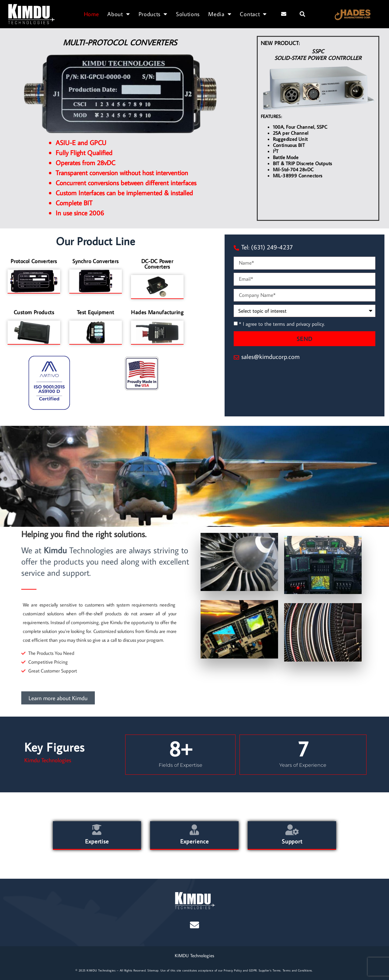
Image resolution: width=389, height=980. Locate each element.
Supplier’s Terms (270, 970)
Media (220, 14)
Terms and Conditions (297, 970)
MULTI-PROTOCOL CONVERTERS (120, 42)
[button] (302, 14)
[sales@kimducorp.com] (236, 357)
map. (156, 970)
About (119, 14)
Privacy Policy (233, 970)
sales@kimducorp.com (270, 356)
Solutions (188, 14)
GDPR (253, 970)
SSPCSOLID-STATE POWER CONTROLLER (318, 55)
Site (150, 970)
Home (91, 14)
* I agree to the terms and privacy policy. (282, 324)
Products (153, 14)
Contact (253, 14)
